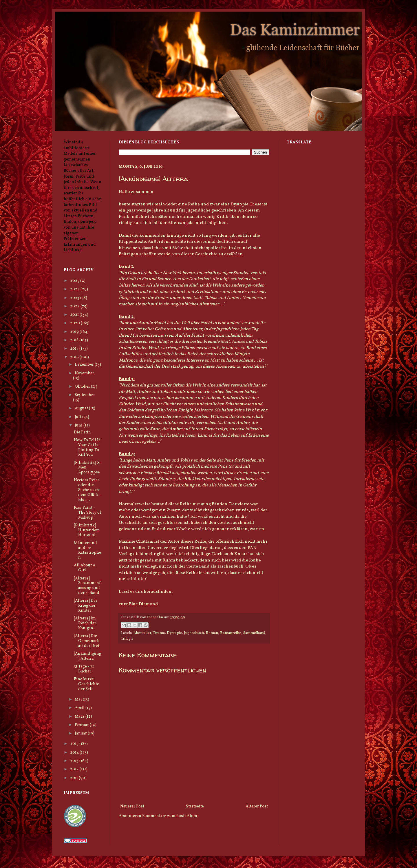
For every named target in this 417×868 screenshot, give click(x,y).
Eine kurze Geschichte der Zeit (86, 684)
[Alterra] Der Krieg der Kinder (86, 606)
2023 (75, 298)
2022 (75, 306)
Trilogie (127, 639)
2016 (75, 357)
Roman (212, 633)
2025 (75, 281)
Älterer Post (257, 806)
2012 (75, 769)
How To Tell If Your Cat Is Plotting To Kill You (87, 447)
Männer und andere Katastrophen (87, 550)
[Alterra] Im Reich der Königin (85, 623)
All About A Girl (85, 568)
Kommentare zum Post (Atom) (170, 816)
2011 (74, 778)
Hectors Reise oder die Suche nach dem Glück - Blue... (87, 490)
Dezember (85, 365)
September (85, 395)
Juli (78, 417)
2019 (75, 332)
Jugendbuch (194, 633)
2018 (75, 340)
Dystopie (174, 633)
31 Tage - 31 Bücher (84, 669)
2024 (75, 289)
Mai (79, 700)
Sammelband (254, 633)
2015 (75, 744)
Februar (82, 725)
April (80, 708)
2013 (75, 761)
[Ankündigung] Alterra (88, 656)
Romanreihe (231, 633)
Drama (159, 633)
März (80, 717)
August (82, 408)
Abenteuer (142, 633)
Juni (79, 425)
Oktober (83, 387)
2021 (75, 315)
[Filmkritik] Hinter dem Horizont (87, 530)
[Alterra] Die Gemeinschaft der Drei (87, 641)
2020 (75, 323)
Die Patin (82, 432)
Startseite (195, 806)
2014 (75, 753)
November (84, 373)
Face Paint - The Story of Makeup (88, 513)
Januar (81, 733)
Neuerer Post (132, 806)
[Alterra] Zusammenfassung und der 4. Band (87, 586)
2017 (75, 349)
